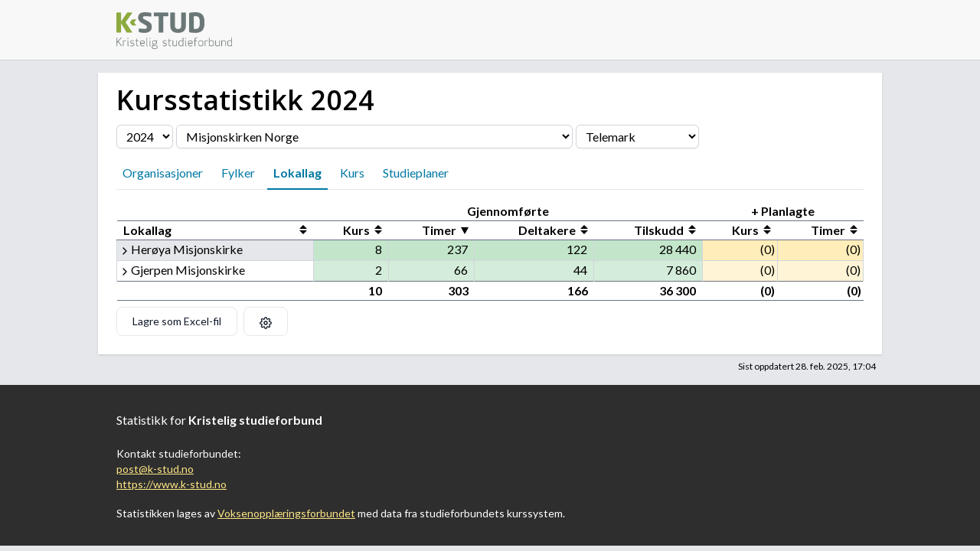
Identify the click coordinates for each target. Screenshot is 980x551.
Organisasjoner (163, 173)
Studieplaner (416, 173)
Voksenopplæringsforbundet (286, 513)
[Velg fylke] (637, 137)
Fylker (238, 173)
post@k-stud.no (155, 469)
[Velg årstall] (145, 137)
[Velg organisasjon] (374, 137)
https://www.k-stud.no (171, 484)
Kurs (352, 173)
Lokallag (297, 173)
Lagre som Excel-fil (177, 321)
